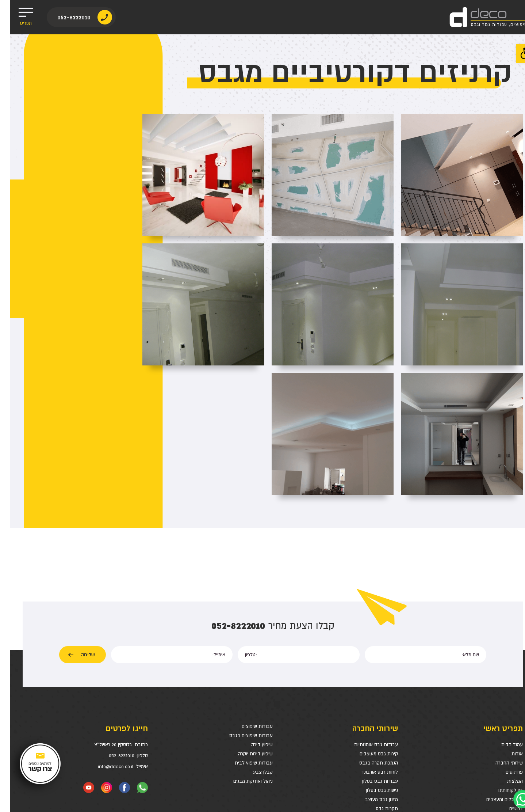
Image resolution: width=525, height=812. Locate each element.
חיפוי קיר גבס (375, 716)
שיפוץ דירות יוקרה (245, 652)
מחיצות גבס (376, 726)
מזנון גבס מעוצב (371, 698)
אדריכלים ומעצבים (494, 698)
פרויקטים (504, 671)
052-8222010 (64, 17)
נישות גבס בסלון (372, 689)
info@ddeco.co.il (105, 665)
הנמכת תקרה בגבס (368, 662)
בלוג (508, 716)
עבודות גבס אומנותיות (366, 643)
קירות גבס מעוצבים (369, 652)
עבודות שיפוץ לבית (244, 662)
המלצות (505, 680)
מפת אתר (503, 726)
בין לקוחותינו (500, 689)
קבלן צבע (253, 671)
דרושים (506, 707)
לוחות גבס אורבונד (369, 671)
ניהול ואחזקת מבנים (243, 680)
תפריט (16, 17)
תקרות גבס (377, 707)
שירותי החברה (499, 662)
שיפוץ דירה (252, 643)
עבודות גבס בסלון (370, 680)
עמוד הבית (502, 643)
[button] (516, 53)
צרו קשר (505, 735)
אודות (507, 652)
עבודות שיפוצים (247, 625)
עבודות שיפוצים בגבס (241, 634)
